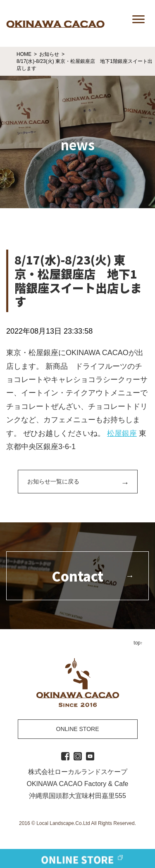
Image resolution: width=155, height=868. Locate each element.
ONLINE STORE (78, 729)
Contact (77, 576)
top (137, 643)
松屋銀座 (122, 433)
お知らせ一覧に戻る (53, 481)
